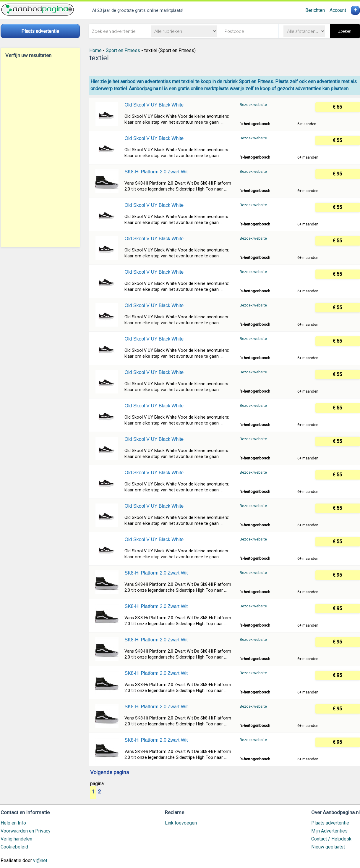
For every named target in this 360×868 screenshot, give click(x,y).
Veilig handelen (16, 839)
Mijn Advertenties (329, 831)
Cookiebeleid (14, 847)
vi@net (40, 860)
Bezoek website (253, 105)
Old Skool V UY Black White (154, 105)
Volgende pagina (110, 773)
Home (95, 50)
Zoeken (345, 31)
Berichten (315, 10)
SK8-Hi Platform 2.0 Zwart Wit (156, 172)
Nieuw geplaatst (328, 847)
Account (338, 10)
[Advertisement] (40, 153)
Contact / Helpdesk (331, 839)
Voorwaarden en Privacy (26, 831)
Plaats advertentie (330, 823)
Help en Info (13, 823)
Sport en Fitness (123, 50)
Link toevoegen (181, 823)
